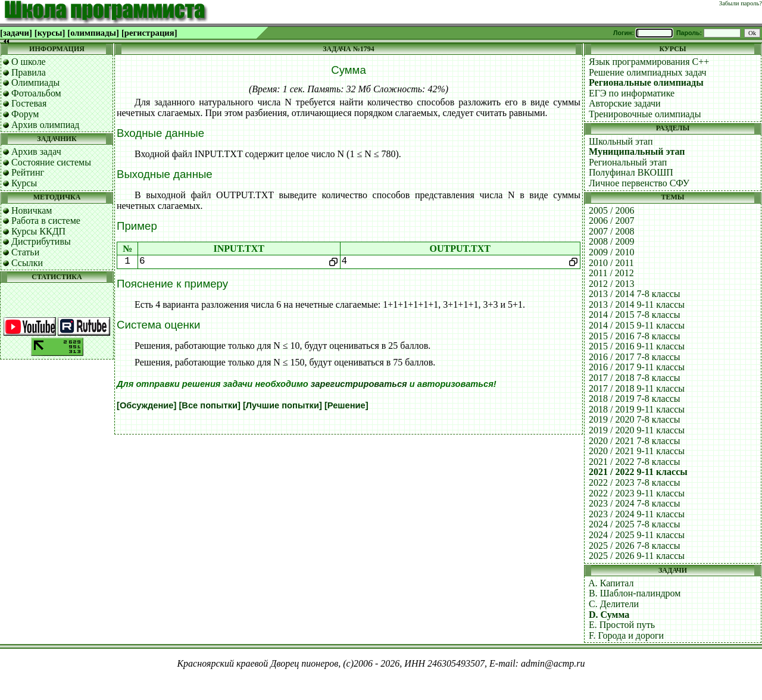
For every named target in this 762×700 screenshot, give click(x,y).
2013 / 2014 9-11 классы (637, 304)
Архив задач (36, 151)
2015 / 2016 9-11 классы (637, 346)
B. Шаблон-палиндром (635, 593)
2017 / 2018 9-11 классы (637, 388)
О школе (29, 62)
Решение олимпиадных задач (648, 72)
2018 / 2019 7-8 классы (635, 399)
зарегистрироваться (359, 384)
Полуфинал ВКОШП (631, 172)
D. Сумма (609, 615)
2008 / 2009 (611, 241)
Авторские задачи (625, 103)
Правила (29, 72)
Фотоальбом (36, 93)
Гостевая (29, 103)
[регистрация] (149, 33)
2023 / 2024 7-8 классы (635, 503)
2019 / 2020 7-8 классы (635, 419)
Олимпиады (35, 82)
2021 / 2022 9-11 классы (638, 472)
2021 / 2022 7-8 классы (635, 462)
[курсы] (50, 33)
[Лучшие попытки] (282, 405)
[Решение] (346, 405)
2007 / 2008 (611, 231)
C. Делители (614, 604)
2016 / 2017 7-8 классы (635, 357)
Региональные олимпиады (646, 82)
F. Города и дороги (626, 635)
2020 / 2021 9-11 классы (637, 451)
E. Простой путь (622, 625)
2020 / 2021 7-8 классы (635, 441)
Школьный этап (621, 141)
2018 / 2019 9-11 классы (637, 409)
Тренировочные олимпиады (645, 114)
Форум (25, 114)
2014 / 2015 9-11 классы (637, 325)
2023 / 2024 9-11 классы (637, 514)
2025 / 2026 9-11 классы (637, 556)
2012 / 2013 (611, 284)
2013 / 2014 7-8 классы (635, 294)
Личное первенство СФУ (639, 183)
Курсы (24, 183)
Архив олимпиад (46, 125)
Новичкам (32, 210)
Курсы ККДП (38, 231)
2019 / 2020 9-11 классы (637, 430)
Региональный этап (628, 162)
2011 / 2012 (611, 273)
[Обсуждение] (146, 405)
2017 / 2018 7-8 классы (635, 378)
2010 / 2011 (611, 263)
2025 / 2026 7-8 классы (635, 546)
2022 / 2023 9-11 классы (637, 493)
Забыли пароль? (741, 3)
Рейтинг (28, 172)
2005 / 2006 (611, 210)
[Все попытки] (209, 405)
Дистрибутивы (41, 241)
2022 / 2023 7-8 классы (635, 482)
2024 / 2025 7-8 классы (635, 524)
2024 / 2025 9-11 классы (637, 535)
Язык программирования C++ (649, 62)
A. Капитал (611, 583)
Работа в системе (46, 221)
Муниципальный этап (637, 151)
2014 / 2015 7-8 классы (635, 315)
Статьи (25, 252)
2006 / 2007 (611, 221)
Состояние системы (51, 162)
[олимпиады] (93, 33)
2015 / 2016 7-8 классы (635, 336)
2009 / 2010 (611, 252)
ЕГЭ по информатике (632, 93)
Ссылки (27, 263)
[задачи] (16, 33)
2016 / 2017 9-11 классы (637, 367)
